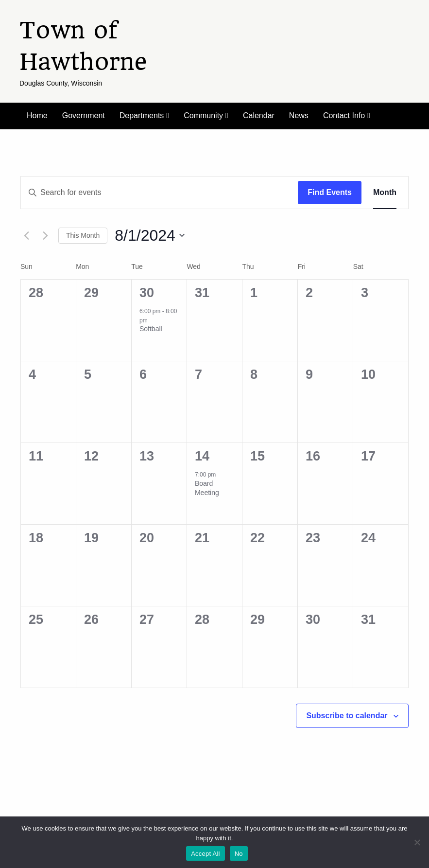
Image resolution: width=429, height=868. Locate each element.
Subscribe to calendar (347, 716)
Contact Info (344, 115)
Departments (142, 115)
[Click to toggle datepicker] (150, 236)
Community (203, 115)
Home (37, 115)
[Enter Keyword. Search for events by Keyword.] (159, 193)
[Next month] (45, 235)
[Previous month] (26, 235)
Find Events (330, 192)
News (299, 115)
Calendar (259, 115)
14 (202, 456)
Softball (151, 329)
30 (147, 293)
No (239, 854)
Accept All (206, 854)
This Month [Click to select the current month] (83, 235)
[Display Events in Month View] (385, 193)
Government (84, 115)
